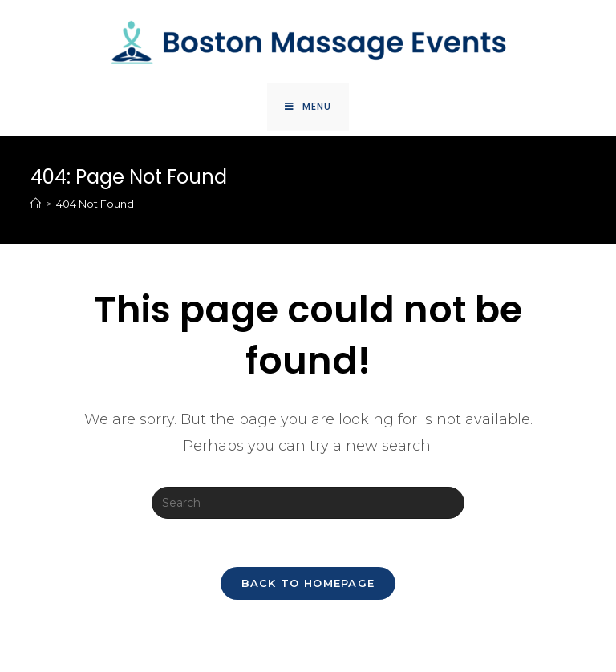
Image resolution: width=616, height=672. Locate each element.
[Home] (36, 204)
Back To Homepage (308, 583)
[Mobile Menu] (308, 107)
